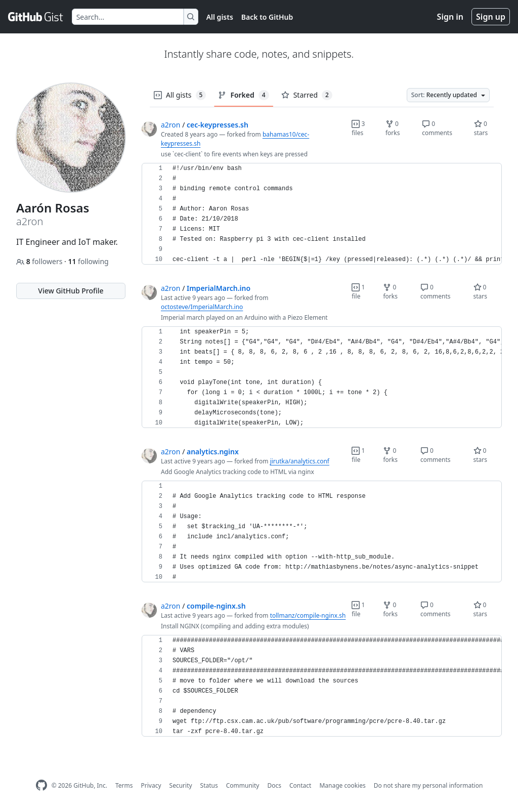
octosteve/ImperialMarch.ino (202, 307)
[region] (322, 214)
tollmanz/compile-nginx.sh (308, 615)
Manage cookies (342, 785)
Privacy (151, 785)
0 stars (481, 128)
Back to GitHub (267, 17)
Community (243, 785)
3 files (358, 128)
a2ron (171, 125)
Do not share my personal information (428, 785)
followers (40, 261)
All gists (220, 17)
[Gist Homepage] (36, 17)
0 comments (437, 128)
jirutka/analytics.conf (300, 461)
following (88, 261)
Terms (124, 785)
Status (209, 785)
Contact (300, 785)
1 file (358, 292)
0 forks (393, 128)
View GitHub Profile (71, 291)
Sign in (450, 17)
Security (181, 785)
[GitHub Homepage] (41, 785)
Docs (274, 785)
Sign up (491, 17)
